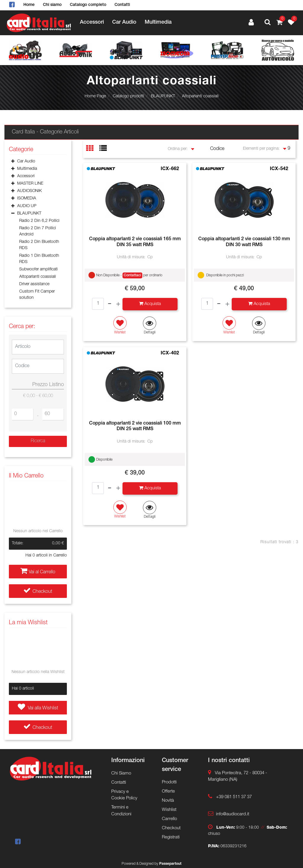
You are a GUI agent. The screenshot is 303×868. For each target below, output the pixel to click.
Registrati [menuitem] (171, 837)
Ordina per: (178, 149)
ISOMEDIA (27, 199)
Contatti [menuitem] (122, 5)
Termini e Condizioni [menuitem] (121, 811)
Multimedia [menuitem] (158, 22)
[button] (38, 441)
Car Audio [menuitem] (124, 22)
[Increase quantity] (118, 304)
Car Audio (26, 162)
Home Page (95, 96)
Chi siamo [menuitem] (52, 5)
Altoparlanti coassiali (200, 96)
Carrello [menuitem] (169, 819)
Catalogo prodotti (128, 96)
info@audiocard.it (233, 814)
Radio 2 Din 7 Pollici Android (38, 231)
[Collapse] (13, 214)
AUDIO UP (27, 206)
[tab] (93, 149)
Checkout (38, 592)
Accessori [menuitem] (92, 22)
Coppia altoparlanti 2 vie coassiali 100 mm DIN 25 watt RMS (135, 426)
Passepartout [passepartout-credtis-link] (170, 864)
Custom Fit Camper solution (37, 295)
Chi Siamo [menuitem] (121, 773)
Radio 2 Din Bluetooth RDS (39, 245)
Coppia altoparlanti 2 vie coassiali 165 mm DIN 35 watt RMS (135, 242)
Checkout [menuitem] (171, 828)
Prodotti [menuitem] (169, 782)
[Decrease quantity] (110, 304)
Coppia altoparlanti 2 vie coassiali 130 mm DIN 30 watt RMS (244, 242)
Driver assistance (34, 284)
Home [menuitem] (29, 5)
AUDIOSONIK (29, 191)
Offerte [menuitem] (168, 792)
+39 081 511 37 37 (234, 797)
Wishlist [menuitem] (169, 810)
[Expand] (13, 162)
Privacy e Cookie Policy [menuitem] (124, 795)
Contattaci (132, 275)
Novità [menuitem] (168, 801)
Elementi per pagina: (261, 149)
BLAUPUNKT (163, 96)
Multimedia (27, 169)
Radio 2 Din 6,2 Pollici (39, 221)
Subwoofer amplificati (38, 270)
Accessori (26, 176)
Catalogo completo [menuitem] (88, 5)
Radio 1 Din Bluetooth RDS (39, 259)
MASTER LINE (30, 184)
